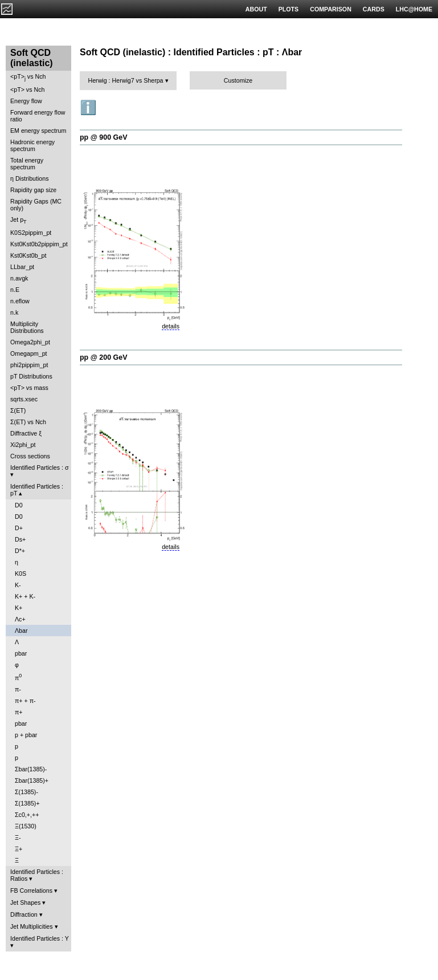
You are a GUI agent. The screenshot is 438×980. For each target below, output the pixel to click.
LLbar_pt (22, 267)
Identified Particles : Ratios (37, 875)
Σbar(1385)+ (32, 780)
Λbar (21, 631)
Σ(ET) (18, 410)
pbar (21, 653)
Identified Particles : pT (37, 490)
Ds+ (20, 539)
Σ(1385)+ (27, 803)
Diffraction (24, 914)
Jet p (19, 220)
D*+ (20, 551)
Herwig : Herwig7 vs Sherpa (125, 80)
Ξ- (18, 837)
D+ (19, 528)
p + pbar (26, 735)
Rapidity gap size (33, 190)
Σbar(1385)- (31, 769)
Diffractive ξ (26, 433)
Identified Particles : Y (40, 938)
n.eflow (20, 301)
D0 (19, 505)
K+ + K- (25, 596)
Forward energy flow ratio (38, 116)
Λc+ (20, 619)
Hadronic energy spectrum (32, 145)
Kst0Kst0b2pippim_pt (39, 244)
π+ (19, 712)
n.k (14, 312)
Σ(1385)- (26, 792)
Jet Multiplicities (32, 926)
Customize (238, 80)
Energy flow (26, 101)
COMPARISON (331, 9)
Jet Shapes (25, 902)
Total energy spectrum (27, 164)
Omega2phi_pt (30, 342)
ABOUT (256, 9)
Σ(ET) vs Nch (28, 422)
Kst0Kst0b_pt (28, 255)
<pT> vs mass (29, 388)
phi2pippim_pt (29, 365)
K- (18, 585)
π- (18, 689)
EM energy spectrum (38, 131)
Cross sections (30, 456)
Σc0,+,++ (27, 815)
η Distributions (30, 178)
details (171, 326)
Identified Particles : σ (40, 467)
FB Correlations (31, 890)
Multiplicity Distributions (27, 327)
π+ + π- (25, 701)
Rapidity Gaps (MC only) (36, 205)
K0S (21, 574)
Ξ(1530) (26, 826)
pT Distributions (31, 376)
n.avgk (19, 278)
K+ (19, 608)
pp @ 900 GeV (104, 137)
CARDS (374, 9)
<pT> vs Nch (28, 77)
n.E (15, 290)
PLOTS (289, 9)
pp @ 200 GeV (104, 357)
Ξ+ (19, 849)
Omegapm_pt (29, 353)
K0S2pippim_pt (31, 233)
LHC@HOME (414, 9)
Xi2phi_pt (23, 445)
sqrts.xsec (24, 399)
